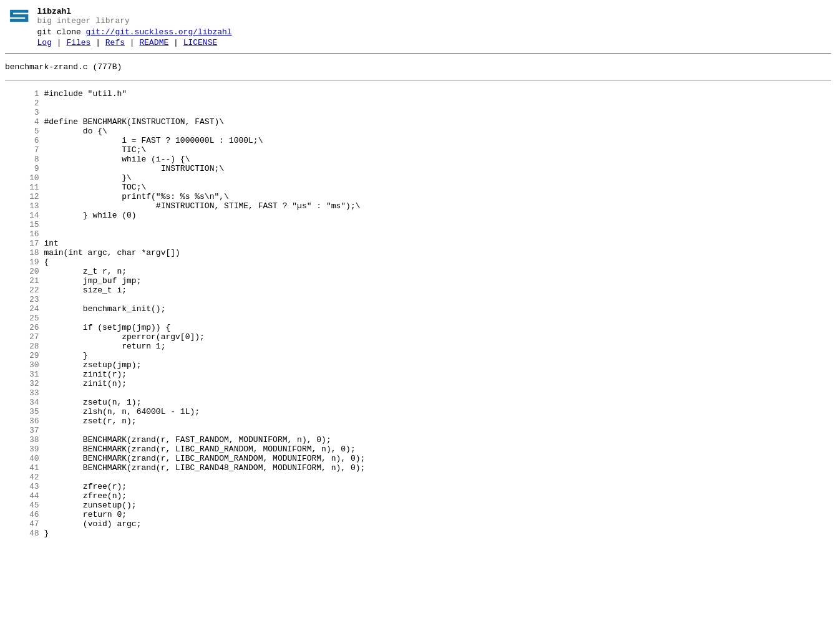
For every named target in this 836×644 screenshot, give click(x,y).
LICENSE (201, 48)
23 (22, 350)
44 (22, 585)
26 (22, 383)
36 (22, 496)
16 (22, 271)
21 (22, 327)
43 (22, 574)
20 (22, 316)
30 (22, 428)
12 (22, 226)
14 (22, 249)
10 (22, 204)
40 (22, 541)
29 (22, 417)
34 (22, 473)
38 (22, 518)
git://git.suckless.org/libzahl (159, 36)
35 (22, 484)
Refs (115, 48)
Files (78, 48)
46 (22, 608)
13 (22, 238)
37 (22, 507)
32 (22, 451)
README (154, 48)
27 (22, 395)
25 (22, 372)
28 (22, 406)
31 (22, 440)
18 (22, 294)
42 (22, 563)
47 (22, 619)
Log (45, 48)
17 (22, 282)
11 (22, 215)
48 (22, 630)
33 (22, 462)
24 (22, 361)
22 (22, 339)
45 (22, 597)
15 (22, 260)
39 (22, 529)
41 (22, 552)
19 (22, 305)
